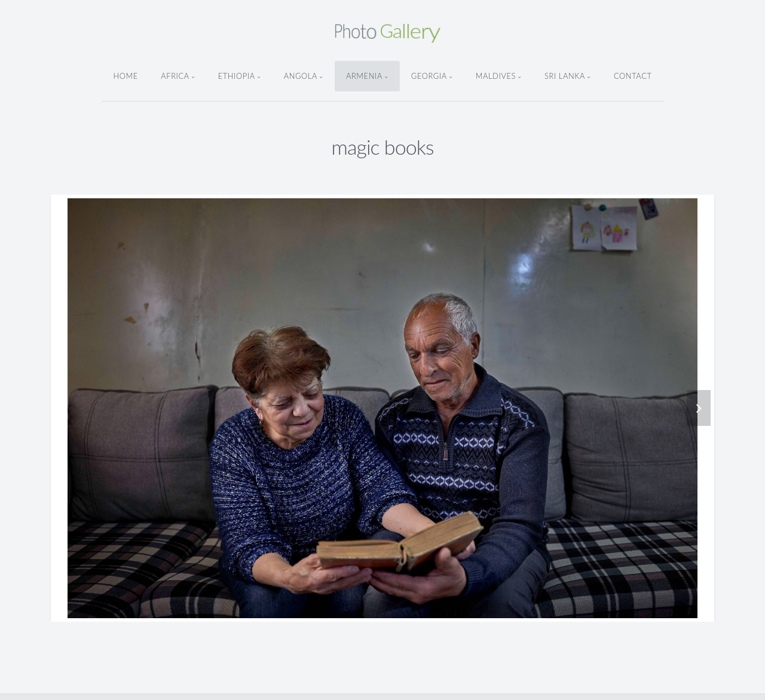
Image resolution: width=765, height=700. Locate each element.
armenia (364, 76)
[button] (675, 408)
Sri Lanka (565, 76)
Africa (175, 76)
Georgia (429, 76)
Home (125, 76)
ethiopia (237, 76)
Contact (633, 76)
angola (301, 76)
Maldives (496, 76)
